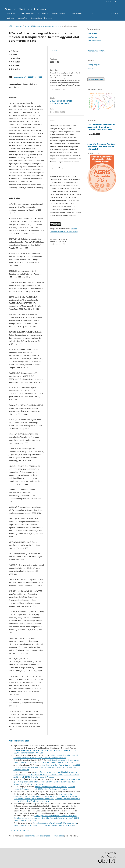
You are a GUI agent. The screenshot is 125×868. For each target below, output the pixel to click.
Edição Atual (10, 13)
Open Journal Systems (96, 51)
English (90, 68)
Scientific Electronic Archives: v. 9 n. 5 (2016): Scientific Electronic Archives (46, 756)
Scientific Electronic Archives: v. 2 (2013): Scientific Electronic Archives (46, 776)
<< (10, 830)
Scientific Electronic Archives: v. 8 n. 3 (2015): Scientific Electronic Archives (44, 762)
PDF (55, 50)
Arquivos (19, 26)
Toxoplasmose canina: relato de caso (29, 750)
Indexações (22, 18)
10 (27, 830)
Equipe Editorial (77, 13)
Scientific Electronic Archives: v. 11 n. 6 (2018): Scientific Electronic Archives (44, 825)
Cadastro (109, 2)
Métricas (10, 18)
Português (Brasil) (95, 65)
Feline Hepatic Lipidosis (60, 755)
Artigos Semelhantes (19, 741)
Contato (90, 13)
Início (11, 26)
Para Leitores (92, 33)
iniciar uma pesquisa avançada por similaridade (44, 836)
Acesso (118, 2)
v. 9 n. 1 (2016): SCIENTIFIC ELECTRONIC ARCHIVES (43, 26)
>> (30, 830)
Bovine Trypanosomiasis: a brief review (51, 787)
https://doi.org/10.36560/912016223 (28, 77)
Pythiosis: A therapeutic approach (64, 760)
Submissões (43, 13)
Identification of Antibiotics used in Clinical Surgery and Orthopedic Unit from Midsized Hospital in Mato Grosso (45, 773)
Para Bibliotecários (94, 41)
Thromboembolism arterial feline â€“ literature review (55, 823)
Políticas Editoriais (59, 13)
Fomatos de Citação (59, 89)
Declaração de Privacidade (41, 18)
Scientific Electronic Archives (26, 9)
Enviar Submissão (96, 79)
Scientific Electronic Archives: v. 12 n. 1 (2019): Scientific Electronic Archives (44, 788)
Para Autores (92, 37)
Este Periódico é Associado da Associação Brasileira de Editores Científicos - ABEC (101, 127)
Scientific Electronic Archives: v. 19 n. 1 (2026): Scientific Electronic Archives (47, 800)
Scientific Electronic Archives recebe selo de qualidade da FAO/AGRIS (101, 146)
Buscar (115, 13)
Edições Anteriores (27, 13)
